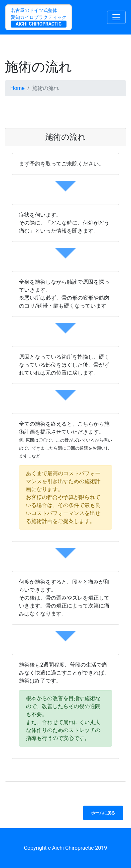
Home (17, 88)
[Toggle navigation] (116, 17)
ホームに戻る (103, 813)
